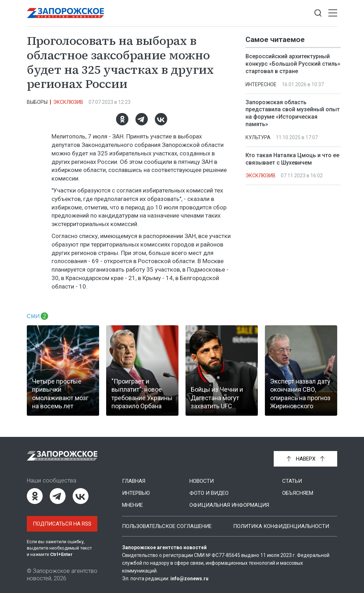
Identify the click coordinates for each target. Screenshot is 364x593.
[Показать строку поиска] (318, 13)
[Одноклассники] (122, 119)
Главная (134, 481)
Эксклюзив (68, 102)
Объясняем (298, 493)
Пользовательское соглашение (167, 526)
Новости (202, 481)
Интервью (136, 493)
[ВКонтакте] (161, 119)
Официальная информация (229, 505)
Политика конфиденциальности (281, 526)
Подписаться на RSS (62, 524)
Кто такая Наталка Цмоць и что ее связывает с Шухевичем (292, 159)
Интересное (261, 84)
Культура (258, 137)
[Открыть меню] (333, 13)
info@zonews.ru (189, 579)
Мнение (132, 505)
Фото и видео (209, 493)
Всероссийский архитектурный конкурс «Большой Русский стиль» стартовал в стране (293, 64)
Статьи (292, 481)
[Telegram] (142, 119)
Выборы (37, 102)
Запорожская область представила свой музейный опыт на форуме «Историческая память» (293, 113)
